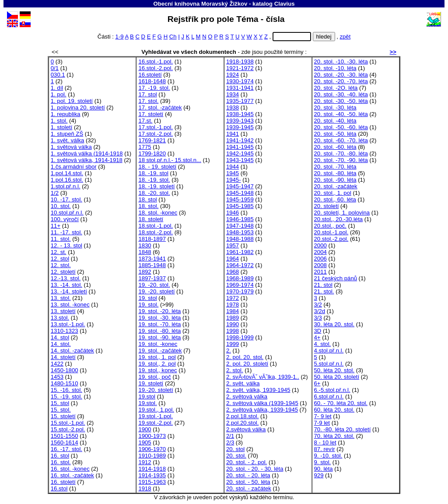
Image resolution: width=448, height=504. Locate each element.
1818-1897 (152, 239)
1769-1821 (152, 140)
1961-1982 (240, 252)
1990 (233, 324)
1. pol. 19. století (72, 101)
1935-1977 (240, 101)
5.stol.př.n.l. (329, 364)
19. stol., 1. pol (157, 357)
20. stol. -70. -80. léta (341, 153)
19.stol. (147, 403)
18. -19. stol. (154, 180)
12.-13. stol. (66, 278)
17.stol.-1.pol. (156, 127)
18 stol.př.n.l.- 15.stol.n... (170, 160)
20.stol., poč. (330, 226)
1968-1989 (240, 278)
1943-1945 (240, 160)
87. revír (325, 449)
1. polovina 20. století (78, 107)
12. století (63, 272)
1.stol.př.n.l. (66, 186)
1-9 (120, 37)
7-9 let (322, 423)
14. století (63, 357)
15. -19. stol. (66, 397)
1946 (233, 213)
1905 (145, 442)
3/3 (318, 318)
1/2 (55, 193)
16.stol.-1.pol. (156, 62)
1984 (233, 311)
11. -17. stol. (66, 232)
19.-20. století (156, 390)
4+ (317, 337)
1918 (145, 488)
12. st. (59, 252)
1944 (233, 167)
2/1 (230, 436)
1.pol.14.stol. (67, 173)
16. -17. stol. (66, 449)
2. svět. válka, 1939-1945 (258, 390)
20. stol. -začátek (336, 186)
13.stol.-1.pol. (68, 324)
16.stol (59, 488)
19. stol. (148, 305)
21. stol (323, 285)
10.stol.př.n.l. (67, 213)
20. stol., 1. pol (333, 193)
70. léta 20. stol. (334, 436)
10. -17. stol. (66, 199)
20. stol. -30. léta (335, 107)
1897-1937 (152, 278)
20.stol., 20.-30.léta (339, 219)
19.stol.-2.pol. (156, 423)
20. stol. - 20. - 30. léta (255, 469)
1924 (233, 75)
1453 (57, 377)
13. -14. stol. (66, 285)
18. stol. (148, 206)
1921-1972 (240, 68)
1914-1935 (152, 475)
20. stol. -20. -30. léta (341, 75)
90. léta (324, 469)
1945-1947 (240, 186)
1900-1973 (152, 436)
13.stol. (60, 318)
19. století (151, 383)
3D (318, 331)
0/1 (55, 68)
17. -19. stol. (154, 88)
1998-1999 (240, 337)
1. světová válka (71, 147)
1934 (233, 94)
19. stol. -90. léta (159, 337)
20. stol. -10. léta (335, 68)
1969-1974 (240, 285)
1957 (233, 245)
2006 (320, 259)
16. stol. (61, 462)
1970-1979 (240, 291)
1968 (233, 272)
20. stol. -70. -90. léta (341, 160)
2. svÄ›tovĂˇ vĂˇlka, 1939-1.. (263, 377)
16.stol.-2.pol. (156, 68)
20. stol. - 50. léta (248, 482)
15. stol (60, 403)
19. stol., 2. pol (157, 364)
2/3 (230, 442)
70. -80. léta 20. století (343, 429)
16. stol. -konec (70, 469)
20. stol (235, 449)
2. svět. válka (243, 383)
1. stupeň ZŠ (67, 134)
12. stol (60, 259)
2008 (320, 265)
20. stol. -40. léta (335, 121)
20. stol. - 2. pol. (247, 462)
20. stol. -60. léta (335, 147)
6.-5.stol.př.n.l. (332, 390)
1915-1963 (152, 482)
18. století (151, 219)
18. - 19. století (157, 167)
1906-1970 (152, 449)
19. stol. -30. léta (159, 318)
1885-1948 (152, 265)
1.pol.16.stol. (67, 180)
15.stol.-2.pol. (68, 429)
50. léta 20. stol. (334, 370)
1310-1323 (65, 331)
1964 (233, 259)
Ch (173, 37)
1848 (145, 252)
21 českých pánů (336, 278)
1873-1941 (152, 259)
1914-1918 (152, 469)
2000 (320, 245)
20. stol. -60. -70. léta (341, 140)
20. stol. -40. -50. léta (341, 114)
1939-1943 (240, 121)
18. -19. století (156, 186)
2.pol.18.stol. (242, 416)
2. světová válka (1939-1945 (262, 403)
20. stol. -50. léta (335, 134)
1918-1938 (240, 62)
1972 (233, 298)
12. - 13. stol (66, 245)
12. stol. (61, 265)
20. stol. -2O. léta (336, 88)
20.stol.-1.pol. (331, 232)
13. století (63, 311)
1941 (233, 134)
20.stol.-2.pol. (331, 239)
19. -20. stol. (154, 285)
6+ (317, 383)
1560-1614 (65, 442)
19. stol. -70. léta (159, 324)
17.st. (145, 121)
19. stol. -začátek (160, 351)
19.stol (147, 397)
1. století (62, 127)
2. (229, 351)
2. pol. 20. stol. (245, 357)
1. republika (66, 114)
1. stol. (59, 121)
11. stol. (61, 239)
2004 (320, 252)
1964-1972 (240, 265)
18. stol (147, 199)
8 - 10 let (325, 442)
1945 (233, 173)
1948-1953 (240, 232)
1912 (145, 462)
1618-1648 (152, 81)
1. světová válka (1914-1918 (87, 153)
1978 (233, 305)
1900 (145, 429)
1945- (234, 180)
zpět (345, 37)
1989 (233, 318)
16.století (150, 75)
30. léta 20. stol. (334, 324)
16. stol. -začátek (72, 475)
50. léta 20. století (337, 377)
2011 (320, 272)
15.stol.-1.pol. (68, 423)
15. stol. (61, 410)
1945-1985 (240, 206)
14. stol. (61, 344)
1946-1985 (240, 219)
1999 (233, 344)
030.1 (58, 75)
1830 (145, 245)
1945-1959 (240, 199)
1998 (233, 331)
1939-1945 (240, 127)
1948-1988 (240, 239)
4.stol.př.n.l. (329, 351)
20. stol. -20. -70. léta (341, 81)
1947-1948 (240, 226)
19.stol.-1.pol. (156, 416)
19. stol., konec (157, 370)
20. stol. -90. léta (335, 180)
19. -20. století (156, 291)
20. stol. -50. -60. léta (341, 127)
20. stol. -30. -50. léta (341, 101)
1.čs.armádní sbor (74, 167)
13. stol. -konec (70, 305)
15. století (63, 416)
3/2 (318, 305)
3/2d (320, 311)
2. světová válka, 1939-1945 (262, 410)
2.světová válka (246, 429)
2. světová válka (247, 397)
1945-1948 (240, 193)
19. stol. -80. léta (159, 331)
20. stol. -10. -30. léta (341, 62)
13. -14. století (69, 291)
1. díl (57, 88)
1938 (233, 107)
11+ (56, 226)
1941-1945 (240, 147)
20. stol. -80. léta (335, 173)
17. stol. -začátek (160, 107)
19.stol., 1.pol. (156, 410)
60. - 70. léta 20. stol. (341, 403)
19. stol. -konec (158, 344)
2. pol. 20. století (247, 364)
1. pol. (59, 94)
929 (319, 475)
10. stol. (61, 206)
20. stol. (236, 456)
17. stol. (148, 101)
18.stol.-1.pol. (156, 226)
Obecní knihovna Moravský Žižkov (200, 4)
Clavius (285, 4)
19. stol (147, 298)
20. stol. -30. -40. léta (341, 94)
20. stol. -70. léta (335, 167)
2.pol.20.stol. (242, 423)
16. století (63, 482)
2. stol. (235, 370)
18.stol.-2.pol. (156, 232)
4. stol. (323, 344)
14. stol (60, 337)
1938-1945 (240, 114)
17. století (151, 114)
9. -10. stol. (328, 456)
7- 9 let (323, 416)
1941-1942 (240, 140)
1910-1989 (152, 456)
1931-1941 (240, 88)
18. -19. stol (153, 173)
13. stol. (61, 298)
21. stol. (324, 291)
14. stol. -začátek (72, 351)
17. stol (147, 94)
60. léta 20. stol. (334, 410)
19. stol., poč (154, 377)
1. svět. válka (68, 140)
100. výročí (65, 219)
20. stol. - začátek (249, 488)
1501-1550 (65, 436)
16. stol (60, 456)
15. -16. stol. (66, 390)
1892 (145, 272)
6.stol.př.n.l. (329, 397)
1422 (57, 364)
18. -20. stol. (154, 193)
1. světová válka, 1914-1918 (87, 160)
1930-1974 (240, 81)
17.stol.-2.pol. (156, 134)
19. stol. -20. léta (159, 311)
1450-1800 (65, 370)
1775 (145, 147)
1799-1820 (152, 153)
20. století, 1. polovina (342, 213)
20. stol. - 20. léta (248, 475)
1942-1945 (240, 153)
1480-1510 (65, 383)
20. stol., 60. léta (335, 199)
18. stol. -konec (158, 213)
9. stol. (323, 462)
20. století (327, 206)
